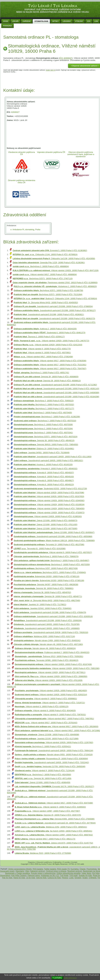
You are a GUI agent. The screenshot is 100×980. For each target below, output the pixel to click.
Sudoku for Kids (85, 876)
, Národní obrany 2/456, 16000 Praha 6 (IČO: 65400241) (47, 641)
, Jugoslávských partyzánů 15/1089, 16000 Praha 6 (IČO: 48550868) (53, 537)
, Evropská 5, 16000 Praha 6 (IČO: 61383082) (50, 251)
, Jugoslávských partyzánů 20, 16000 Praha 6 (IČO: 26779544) (55, 823)
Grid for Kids (41, 878)
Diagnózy (31, 862)
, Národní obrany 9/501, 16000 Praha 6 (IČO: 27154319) (54, 755)
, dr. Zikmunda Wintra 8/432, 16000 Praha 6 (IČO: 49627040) (47, 601)
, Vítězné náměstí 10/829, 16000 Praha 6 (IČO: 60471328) (56, 270)
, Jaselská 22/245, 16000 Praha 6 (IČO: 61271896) (47, 739)
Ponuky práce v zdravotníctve (43, 873)
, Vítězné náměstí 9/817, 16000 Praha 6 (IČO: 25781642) (46, 723)
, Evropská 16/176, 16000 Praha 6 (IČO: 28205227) (54, 787)
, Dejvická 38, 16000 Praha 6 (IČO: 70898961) (44, 588)
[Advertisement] (53, 80)
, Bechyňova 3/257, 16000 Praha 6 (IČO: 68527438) (46, 568)
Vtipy (27, 871)
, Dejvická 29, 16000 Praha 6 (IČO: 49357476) (48, 815)
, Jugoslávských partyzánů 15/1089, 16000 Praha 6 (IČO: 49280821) (49, 315)
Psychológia (92, 869)
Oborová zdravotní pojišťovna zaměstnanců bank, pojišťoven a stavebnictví (81, 154)
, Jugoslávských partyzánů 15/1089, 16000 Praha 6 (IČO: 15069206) (48, 621)
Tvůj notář (73, 876)
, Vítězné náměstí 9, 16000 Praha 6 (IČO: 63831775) (42, 349)
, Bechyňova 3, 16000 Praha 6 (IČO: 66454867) (51, 561)
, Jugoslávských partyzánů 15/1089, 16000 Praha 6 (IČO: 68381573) (54, 319)
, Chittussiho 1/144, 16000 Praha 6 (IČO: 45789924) (45, 255)
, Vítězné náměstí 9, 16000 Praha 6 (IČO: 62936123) (42, 707)
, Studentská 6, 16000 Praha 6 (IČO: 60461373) (50, 333)
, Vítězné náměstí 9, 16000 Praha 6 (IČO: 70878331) (50, 715)
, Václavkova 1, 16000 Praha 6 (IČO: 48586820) (55, 286)
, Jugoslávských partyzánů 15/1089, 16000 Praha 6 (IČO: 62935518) (53, 616)
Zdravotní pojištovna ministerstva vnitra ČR (21, 182)
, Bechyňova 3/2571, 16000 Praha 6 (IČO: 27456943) (50, 572)
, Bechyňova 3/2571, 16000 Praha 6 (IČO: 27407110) (43, 279)
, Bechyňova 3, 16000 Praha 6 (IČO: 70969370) (46, 557)
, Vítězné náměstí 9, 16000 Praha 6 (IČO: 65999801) (46, 699)
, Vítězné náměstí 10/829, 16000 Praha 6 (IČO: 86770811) (50, 672)
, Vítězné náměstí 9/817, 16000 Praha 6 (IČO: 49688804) (45, 275)
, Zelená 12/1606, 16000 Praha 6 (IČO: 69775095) (45, 529)
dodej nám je (51, 70)
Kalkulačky (58, 862)
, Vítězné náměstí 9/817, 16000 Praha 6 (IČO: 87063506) (50, 361)
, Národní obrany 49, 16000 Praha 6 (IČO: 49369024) (45, 648)
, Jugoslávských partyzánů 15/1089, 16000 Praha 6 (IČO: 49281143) (56, 389)
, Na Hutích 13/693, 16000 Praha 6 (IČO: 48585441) (54, 831)
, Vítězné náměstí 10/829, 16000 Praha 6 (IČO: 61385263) (48, 517)
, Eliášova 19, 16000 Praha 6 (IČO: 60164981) (44, 449)
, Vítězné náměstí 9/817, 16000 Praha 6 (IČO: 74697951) (54, 719)
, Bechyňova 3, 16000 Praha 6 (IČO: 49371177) (44, 409)
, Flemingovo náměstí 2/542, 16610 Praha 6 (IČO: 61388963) (55, 283)
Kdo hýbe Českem (19, 876)
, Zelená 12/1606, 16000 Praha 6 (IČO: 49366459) (43, 783)
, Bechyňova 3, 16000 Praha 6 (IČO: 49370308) (43, 425)
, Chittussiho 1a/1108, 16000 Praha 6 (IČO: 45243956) (54, 259)
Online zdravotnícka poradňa (68, 873)
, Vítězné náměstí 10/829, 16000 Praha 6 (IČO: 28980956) (51, 676)
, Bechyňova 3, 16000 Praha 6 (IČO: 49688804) (41, 266)
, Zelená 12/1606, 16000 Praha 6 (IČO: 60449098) (47, 735)
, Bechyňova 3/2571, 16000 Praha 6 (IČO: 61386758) (48, 290)
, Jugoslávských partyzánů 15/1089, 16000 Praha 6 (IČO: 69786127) (55, 310)
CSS (78, 864)
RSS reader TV (63, 869)
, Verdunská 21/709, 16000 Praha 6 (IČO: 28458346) (50, 767)
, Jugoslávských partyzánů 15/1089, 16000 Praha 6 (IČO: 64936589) (56, 393)
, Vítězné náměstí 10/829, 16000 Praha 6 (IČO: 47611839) (49, 680)
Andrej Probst (46, 864)
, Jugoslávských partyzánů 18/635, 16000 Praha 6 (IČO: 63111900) (53, 457)
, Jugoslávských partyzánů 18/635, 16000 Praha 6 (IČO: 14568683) (47, 628)
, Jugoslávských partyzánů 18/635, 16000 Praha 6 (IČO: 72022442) (52, 763)
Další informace (70, 978)
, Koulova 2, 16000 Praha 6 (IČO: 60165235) (43, 465)
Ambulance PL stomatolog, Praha (26, 230)
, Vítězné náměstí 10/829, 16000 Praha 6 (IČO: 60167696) (49, 493)
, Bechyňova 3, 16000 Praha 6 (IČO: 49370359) (52, 565)
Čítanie (83, 869)
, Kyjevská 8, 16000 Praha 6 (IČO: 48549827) (44, 481)
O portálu (66, 862)
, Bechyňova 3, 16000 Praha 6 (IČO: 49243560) (43, 775)
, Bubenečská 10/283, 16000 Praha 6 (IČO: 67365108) (49, 581)
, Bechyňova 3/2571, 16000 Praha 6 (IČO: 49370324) (46, 437)
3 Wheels (93, 878)
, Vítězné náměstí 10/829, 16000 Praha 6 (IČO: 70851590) (57, 668)
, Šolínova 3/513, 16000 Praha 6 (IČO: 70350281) (49, 656)
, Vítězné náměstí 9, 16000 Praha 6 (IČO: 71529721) (50, 703)
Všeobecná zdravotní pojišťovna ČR (21, 153)
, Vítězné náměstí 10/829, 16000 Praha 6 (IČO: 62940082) (49, 501)
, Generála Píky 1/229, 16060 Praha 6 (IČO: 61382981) (49, 263)
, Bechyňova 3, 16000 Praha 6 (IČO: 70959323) (44, 401)
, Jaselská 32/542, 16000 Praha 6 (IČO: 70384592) (43, 608)
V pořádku (57, 978)
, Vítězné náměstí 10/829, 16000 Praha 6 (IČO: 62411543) (48, 345)
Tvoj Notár (64, 876)
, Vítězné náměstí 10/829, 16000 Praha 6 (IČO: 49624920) (51, 691)
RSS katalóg (38, 869)
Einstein (78, 878)
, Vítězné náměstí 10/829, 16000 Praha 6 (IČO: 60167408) (53, 664)
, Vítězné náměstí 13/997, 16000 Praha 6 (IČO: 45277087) (47, 811)
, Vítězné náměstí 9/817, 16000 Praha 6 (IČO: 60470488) (54, 803)
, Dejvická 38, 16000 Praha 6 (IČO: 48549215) (44, 441)
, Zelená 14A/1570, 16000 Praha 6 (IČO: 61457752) (54, 843)
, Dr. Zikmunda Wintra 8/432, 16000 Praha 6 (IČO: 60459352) (46, 303)
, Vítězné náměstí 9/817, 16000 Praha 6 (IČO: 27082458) (43, 357)
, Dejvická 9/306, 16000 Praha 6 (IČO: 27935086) (55, 819)
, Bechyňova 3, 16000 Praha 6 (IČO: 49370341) (43, 433)
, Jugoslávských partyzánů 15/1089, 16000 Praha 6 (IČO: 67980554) (53, 306)
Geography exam (7, 871)
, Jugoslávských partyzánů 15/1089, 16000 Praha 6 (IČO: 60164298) (56, 397)
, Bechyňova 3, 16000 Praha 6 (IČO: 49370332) (44, 405)
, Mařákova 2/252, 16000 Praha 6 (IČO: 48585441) (51, 827)
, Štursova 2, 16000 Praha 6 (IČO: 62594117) (39, 337)
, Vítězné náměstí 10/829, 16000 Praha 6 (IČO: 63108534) (49, 505)
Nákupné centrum (38, 871)
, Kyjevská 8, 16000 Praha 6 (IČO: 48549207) (44, 473)
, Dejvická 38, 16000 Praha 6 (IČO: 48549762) (42, 592)
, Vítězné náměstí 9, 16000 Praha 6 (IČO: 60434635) (45, 711)
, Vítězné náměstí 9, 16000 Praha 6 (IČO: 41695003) (50, 807)
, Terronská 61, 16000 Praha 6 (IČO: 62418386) (40, 549)
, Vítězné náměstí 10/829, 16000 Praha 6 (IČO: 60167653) (49, 497)
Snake (85, 878)
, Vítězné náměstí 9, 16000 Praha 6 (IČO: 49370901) (42, 353)
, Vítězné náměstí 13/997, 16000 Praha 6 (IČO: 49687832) (54, 835)
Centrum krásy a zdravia (56, 871)
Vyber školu (86, 873)
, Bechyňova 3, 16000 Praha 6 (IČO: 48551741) (41, 373)
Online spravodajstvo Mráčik (20, 869)
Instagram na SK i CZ (50, 876)
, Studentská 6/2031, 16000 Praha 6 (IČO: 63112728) (50, 489)
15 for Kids (31, 878)
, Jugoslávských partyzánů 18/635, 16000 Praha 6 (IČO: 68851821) (48, 461)
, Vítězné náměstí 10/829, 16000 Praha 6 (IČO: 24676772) (51, 341)
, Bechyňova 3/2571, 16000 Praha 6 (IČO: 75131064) (48, 295)
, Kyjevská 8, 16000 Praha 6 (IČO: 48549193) (44, 477)
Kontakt (74, 862)
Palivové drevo (34, 876)
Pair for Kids (7, 878)
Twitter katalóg (50, 869)
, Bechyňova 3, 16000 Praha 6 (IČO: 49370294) (43, 429)
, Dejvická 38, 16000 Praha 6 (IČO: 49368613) (47, 381)
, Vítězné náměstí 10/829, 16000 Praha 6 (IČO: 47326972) (49, 513)
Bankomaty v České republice (18, 873)
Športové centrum (75, 871)
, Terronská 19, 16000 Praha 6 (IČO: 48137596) (49, 545)
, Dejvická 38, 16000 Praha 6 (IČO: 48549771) (48, 596)
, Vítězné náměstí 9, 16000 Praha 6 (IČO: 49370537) (53, 552)
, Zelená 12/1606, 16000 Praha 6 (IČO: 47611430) (45, 525)
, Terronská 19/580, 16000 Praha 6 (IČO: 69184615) (47, 660)
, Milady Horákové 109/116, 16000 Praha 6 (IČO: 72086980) (54, 541)
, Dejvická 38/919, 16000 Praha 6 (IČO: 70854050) (46, 445)
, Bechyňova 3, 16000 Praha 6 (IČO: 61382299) (47, 417)
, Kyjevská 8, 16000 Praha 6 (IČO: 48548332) (46, 469)
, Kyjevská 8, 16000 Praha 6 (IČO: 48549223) (44, 485)
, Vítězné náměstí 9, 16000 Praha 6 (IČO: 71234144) (45, 771)
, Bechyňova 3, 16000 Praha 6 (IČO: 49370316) (45, 421)
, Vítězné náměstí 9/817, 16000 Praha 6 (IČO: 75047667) (50, 369)
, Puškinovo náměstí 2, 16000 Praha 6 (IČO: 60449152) (52, 652)
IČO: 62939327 (66, 58)
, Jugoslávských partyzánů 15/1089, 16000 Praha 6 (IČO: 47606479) (50, 612)
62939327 (15, 112)
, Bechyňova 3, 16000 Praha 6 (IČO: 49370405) (43, 413)
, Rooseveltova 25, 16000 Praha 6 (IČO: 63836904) (51, 759)
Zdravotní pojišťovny (44, 862)
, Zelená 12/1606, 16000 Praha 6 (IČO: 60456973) (45, 521)
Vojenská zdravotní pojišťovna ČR (51, 152)
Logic (71, 878)
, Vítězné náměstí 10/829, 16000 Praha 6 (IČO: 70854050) (49, 509)
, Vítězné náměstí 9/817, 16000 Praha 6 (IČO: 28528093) (57, 727)
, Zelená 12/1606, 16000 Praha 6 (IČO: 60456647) (54, 532)
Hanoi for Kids (19, 878)
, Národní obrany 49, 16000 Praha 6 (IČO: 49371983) (48, 644)
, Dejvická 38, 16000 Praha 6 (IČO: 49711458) (43, 778)
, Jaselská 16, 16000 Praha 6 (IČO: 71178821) (40, 605)
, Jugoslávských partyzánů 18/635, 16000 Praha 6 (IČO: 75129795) (47, 624)
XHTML (71, 864)
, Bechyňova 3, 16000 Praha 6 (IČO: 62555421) (43, 747)
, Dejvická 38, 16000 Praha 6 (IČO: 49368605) (46, 377)
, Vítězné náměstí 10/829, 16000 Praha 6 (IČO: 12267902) (54, 743)
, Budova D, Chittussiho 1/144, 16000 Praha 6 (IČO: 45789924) (55, 299)
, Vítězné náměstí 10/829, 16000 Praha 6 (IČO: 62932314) (51, 695)
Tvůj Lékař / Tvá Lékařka (52, 6)
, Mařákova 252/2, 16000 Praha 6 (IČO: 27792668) (43, 853)
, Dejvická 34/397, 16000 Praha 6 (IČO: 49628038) (46, 585)
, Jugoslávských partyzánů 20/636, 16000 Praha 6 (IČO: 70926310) (51, 632)
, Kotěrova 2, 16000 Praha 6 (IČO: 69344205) (45, 329)
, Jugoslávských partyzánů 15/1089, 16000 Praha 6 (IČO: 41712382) (55, 385)
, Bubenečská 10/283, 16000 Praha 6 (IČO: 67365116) (46, 576)
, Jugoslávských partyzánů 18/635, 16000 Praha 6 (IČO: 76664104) (54, 751)
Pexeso (65, 878)
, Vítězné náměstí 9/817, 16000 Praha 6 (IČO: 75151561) (50, 365)
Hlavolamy (20, 871)
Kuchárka (75, 869)
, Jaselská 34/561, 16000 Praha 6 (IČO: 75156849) (42, 453)
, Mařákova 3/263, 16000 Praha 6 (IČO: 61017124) (44, 636)
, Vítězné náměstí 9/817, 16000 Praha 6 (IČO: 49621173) (45, 839)
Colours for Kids (54, 878)
